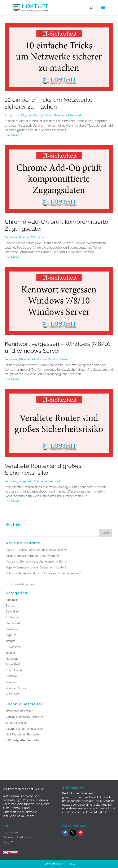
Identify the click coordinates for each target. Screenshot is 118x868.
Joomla (10, 653)
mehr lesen (13, 135)
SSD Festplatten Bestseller (23, 740)
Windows (42, 359)
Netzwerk (76, 115)
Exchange (12, 617)
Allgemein (27, 115)
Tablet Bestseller (16, 723)
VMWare (11, 676)
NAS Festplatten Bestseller (23, 734)
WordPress (13, 694)
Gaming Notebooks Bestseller (24, 717)
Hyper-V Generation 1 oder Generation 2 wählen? (36, 568)
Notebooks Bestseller (19, 711)
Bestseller (12, 612)
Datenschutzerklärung (17, 837)
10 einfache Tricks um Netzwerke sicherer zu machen (49, 103)
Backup (38, 115)
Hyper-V (11, 635)
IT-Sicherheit (62, 115)
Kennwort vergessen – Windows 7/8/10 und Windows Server (58, 347)
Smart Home (14, 670)
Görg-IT (8, 843)
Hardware (12, 629)
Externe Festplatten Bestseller (25, 729)
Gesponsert (13, 623)
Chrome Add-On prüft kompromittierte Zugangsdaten (57, 225)
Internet (49, 115)
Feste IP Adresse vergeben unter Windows (32, 556)
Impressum (10, 832)
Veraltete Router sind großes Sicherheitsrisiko (43, 469)
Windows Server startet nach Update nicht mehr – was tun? (43, 573)
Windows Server (58, 359)
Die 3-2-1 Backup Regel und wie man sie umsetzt (36, 550)
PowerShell (13, 664)
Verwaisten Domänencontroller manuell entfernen (37, 562)
